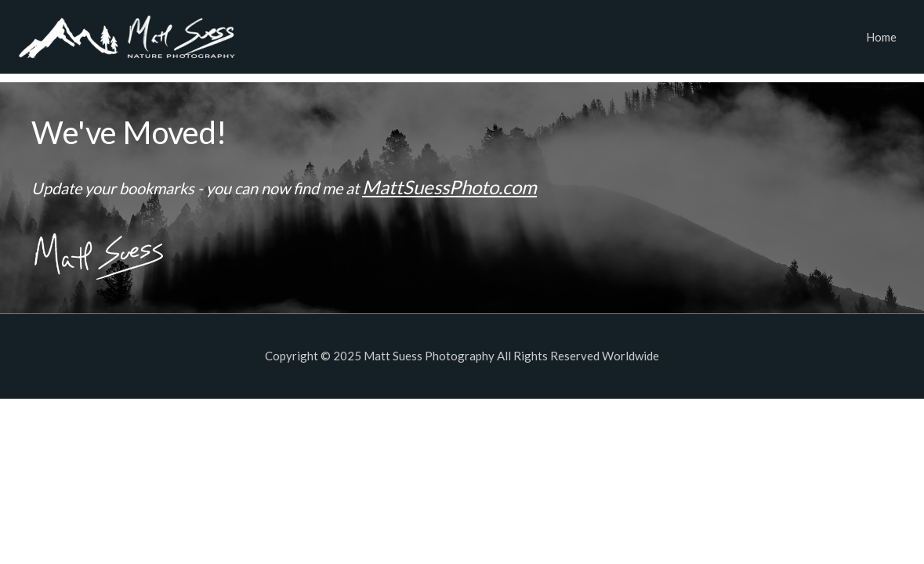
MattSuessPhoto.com (449, 187)
